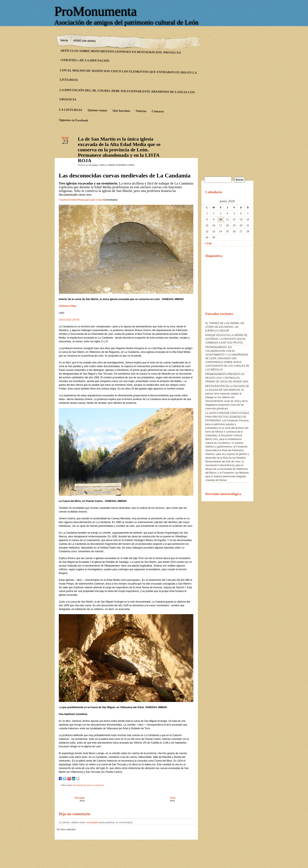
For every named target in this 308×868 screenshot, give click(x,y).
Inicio (64, 40)
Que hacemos (122, 111)
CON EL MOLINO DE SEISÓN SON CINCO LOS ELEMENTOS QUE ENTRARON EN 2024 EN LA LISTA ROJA (128, 75)
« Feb (208, 243)
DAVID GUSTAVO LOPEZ (121, 165)
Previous (71, 799)
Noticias (141, 111)
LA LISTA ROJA (71, 110)
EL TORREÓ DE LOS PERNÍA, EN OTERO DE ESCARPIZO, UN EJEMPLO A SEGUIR (225, 327)
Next (183, 799)
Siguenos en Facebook (74, 120)
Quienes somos (97, 110)
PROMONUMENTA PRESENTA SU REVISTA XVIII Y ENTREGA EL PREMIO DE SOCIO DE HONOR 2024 (227, 378)
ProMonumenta (96, 12)
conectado (92, 822)
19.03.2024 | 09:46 (69, 320)
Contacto (158, 111)
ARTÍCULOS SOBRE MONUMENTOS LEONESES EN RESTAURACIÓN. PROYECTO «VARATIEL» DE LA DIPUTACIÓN (120, 56)
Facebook (64, 200)
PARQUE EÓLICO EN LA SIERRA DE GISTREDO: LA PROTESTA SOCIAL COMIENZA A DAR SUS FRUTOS (226, 339)
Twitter (73, 200)
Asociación (78, 785)
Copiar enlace (96, 200)
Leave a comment (95, 785)
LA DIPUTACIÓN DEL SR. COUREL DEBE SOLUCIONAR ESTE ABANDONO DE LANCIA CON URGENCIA (127, 95)
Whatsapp (83, 200)
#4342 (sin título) (84, 41)
